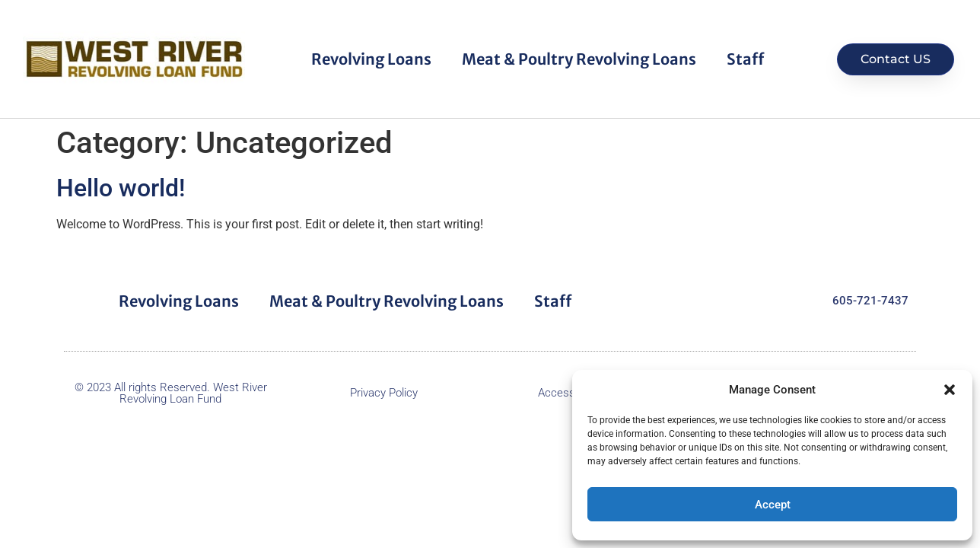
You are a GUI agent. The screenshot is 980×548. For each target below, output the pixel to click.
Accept (773, 505)
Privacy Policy (384, 393)
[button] (950, 390)
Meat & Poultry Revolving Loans (579, 59)
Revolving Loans (371, 59)
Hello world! (121, 188)
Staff (745, 59)
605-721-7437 (870, 301)
